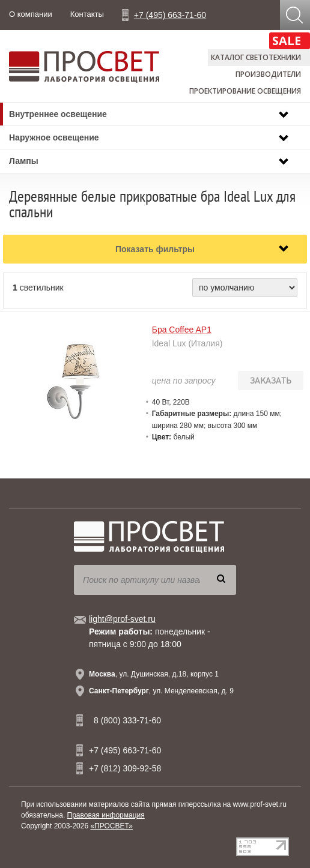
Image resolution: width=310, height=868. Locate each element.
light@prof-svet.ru (122, 619)
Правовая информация (106, 815)
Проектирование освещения (245, 91)
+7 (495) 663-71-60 (170, 15)
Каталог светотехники (256, 57)
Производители (268, 74)
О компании (31, 14)
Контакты (87, 14)
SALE (287, 41)
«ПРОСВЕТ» (111, 826)
